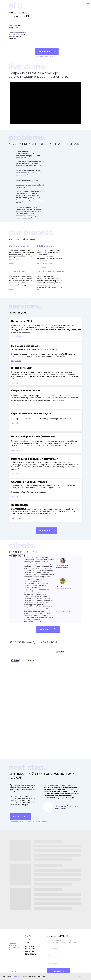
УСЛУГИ (28, 936)
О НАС (28, 939)
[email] (64, 956)
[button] (47, 531)
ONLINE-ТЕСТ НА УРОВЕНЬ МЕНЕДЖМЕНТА (31, 953)
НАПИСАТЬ (59, 971)
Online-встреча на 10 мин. (44, 57)
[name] (64, 948)
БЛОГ (28, 943)
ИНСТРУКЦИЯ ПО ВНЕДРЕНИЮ (32, 947)
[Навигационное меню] (87, 4)
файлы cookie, (19, 976)
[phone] (64, 964)
